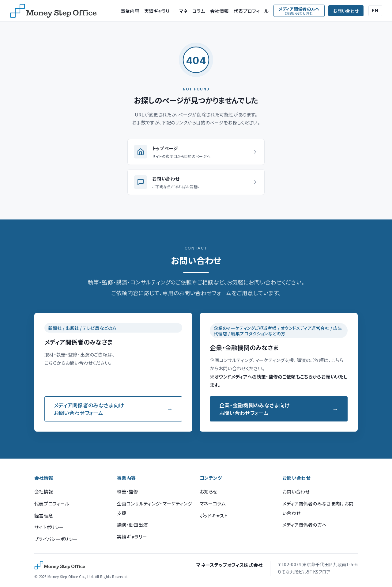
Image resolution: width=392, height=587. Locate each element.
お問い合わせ (346, 11)
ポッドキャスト (214, 515)
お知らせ (208, 492)
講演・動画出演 (132, 525)
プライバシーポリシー (56, 539)
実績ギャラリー (159, 11)
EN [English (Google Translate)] (375, 11)
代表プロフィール (251, 11)
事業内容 (130, 11)
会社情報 (219, 11)
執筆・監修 (128, 492)
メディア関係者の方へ (304, 525)
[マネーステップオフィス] (53, 11)
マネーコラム (192, 11)
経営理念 (44, 515)
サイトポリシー (49, 527)
